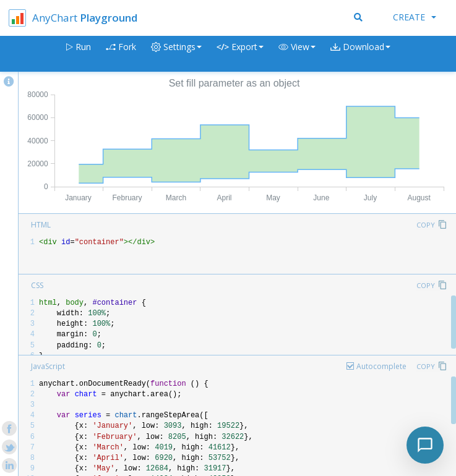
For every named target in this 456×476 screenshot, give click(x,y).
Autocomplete (381, 366)
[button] (297, 54)
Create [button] (415, 17)
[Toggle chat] (425, 445)
